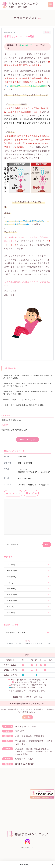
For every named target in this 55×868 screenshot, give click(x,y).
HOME (27, 641)
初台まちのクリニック (28, 848)
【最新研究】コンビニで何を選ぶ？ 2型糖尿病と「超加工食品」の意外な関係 (28, 377)
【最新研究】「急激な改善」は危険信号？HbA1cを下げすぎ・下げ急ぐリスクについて (27, 385)
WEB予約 (25, 865)
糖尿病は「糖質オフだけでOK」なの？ (19, 400)
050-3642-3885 (25, 478)
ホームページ (13, 493)
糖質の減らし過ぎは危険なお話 (14, 430)
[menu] (51, 5)
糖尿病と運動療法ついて (12, 420)
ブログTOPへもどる (27, 440)
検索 (47, 545)
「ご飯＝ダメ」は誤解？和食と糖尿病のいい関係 (23, 405)
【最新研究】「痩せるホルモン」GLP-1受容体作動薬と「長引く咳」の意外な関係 (28, 393)
